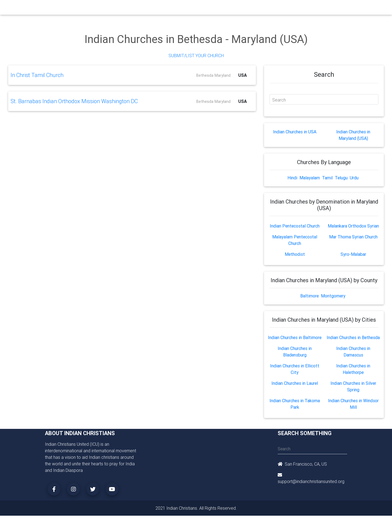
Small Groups (160, 9)
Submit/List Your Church (196, 56)
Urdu (354, 178)
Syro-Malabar (353, 254)
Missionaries (238, 9)
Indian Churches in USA (295, 132)
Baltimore (310, 296)
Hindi (292, 178)
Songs (261, 9)
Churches (116, 9)
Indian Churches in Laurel (295, 383)
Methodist (295, 254)
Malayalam (310, 178)
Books (183, 9)
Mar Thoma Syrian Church (353, 237)
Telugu (341, 178)
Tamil (327, 178)
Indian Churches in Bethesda (353, 337)
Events (200, 9)
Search (279, 100)
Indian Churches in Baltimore (295, 337)
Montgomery (333, 296)
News (217, 9)
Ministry (136, 9)
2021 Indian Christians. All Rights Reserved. (196, 508)
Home (98, 8)
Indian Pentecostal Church (295, 226)
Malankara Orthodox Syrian (353, 226)
